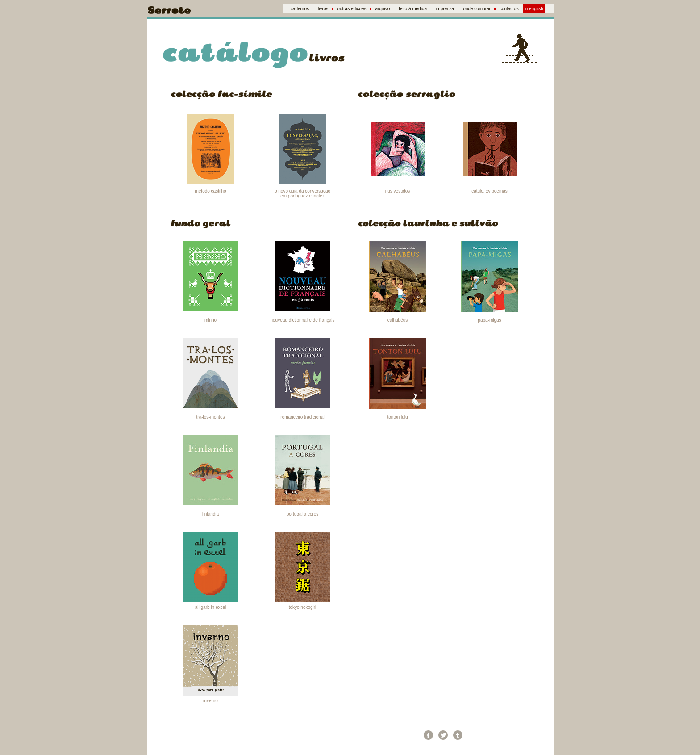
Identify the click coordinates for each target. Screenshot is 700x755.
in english (534, 9)
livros (323, 9)
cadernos (300, 9)
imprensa (445, 9)
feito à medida (413, 9)
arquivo (382, 9)
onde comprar (477, 9)
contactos (509, 9)
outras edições (352, 9)
